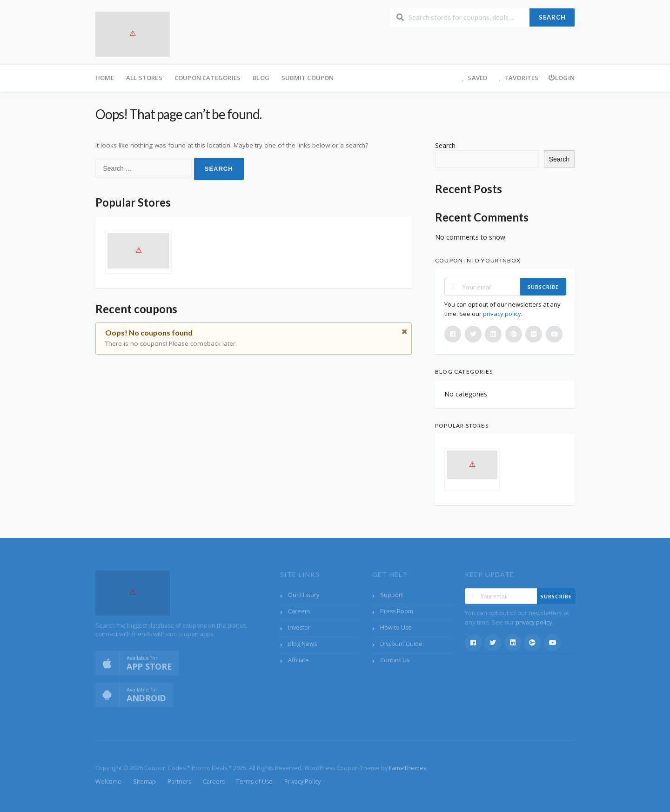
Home (105, 78)
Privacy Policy (302, 782)
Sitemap (144, 782)
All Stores (144, 78)
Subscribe (543, 287)
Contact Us (395, 660)
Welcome (108, 782)
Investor (299, 627)
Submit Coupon (308, 78)
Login (561, 78)
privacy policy (502, 314)
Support (392, 595)
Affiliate (298, 660)
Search (552, 17)
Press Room (397, 611)
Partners (179, 782)
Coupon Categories (208, 78)
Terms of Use (255, 782)
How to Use (396, 627)
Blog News (302, 644)
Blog (261, 78)
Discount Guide (401, 644)
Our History (304, 595)
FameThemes (408, 768)
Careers (299, 611)
